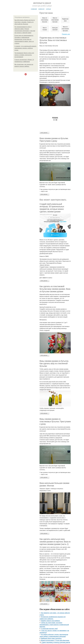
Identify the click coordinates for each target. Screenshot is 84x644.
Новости (41, 9)
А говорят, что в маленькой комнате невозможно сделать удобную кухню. (25, 48)
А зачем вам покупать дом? (49, 629)
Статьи (48, 9)
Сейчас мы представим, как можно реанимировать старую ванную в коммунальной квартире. (54, 625)
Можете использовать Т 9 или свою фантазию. (55, 640)
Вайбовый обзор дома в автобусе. (51, 638)
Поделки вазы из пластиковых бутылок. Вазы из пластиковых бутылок (53, 40)
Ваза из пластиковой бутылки (55, 20)
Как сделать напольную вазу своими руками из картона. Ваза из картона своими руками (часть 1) (55, 542)
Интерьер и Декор (42, 3)
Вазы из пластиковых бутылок (45, 20)
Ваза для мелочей (55, 29)
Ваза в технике (45, 29)
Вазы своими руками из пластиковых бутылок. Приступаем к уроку (55, 421)
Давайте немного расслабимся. (51, 621)
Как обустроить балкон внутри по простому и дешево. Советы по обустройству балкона (25, 22)
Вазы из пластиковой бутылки (65, 29)
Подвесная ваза (65, 20)
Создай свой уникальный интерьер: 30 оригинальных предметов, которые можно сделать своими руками (52, 208)
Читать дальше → (44, 133)
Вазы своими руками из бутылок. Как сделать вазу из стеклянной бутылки (54, 364)
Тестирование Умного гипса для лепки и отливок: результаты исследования (24, 55)
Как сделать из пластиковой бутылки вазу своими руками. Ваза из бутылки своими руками (55, 289)
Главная (34, 9)
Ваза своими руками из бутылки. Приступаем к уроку (54, 140)
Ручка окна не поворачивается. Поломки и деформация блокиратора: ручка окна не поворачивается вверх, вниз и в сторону (24, 39)
